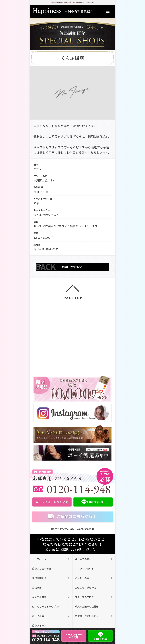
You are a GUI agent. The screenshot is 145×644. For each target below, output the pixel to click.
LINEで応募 (100, 636)
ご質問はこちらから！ (72, 516)
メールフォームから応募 (74, 636)
